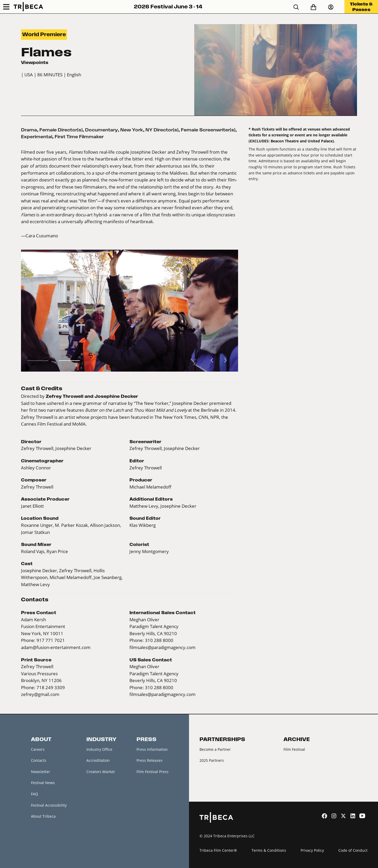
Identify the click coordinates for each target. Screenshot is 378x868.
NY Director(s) (162, 130)
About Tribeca (43, 816)
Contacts (39, 760)
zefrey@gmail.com (40, 694)
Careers (38, 749)
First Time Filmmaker (79, 137)
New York (132, 130)
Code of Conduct (353, 850)
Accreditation (98, 760)
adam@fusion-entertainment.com (56, 647)
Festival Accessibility (49, 805)
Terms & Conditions (269, 850)
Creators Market (101, 772)
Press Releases (149, 760)
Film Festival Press (153, 772)
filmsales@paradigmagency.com (162, 647)
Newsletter (41, 772)
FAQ (35, 794)
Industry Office (99, 749)
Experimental (37, 137)
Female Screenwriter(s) (208, 130)
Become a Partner (215, 749)
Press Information (152, 749)
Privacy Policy (312, 850)
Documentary (101, 130)
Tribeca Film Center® (218, 850)
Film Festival (294, 749)
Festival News (43, 783)
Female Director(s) (61, 130)
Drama (29, 130)
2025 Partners (212, 760)
